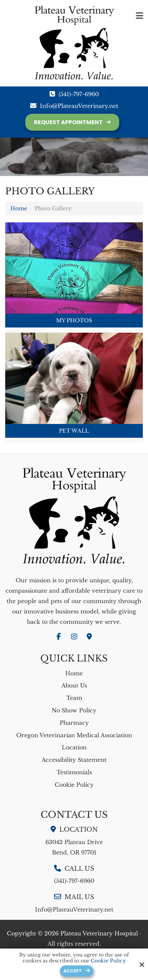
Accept (73, 971)
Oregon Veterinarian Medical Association (74, 735)
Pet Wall (74, 431)
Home (19, 208)
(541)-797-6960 (79, 94)
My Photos (74, 320)
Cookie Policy (108, 961)
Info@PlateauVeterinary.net (79, 106)
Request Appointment (68, 122)
